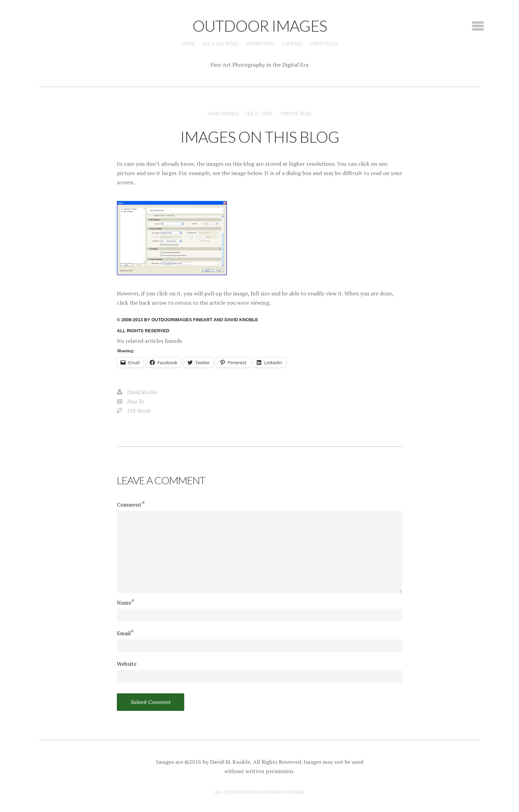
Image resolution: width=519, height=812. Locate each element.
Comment (131, 504)
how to (136, 401)
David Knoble (223, 113)
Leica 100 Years (220, 44)
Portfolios (324, 44)
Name (126, 602)
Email (125, 633)
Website (127, 664)
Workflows (260, 44)
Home (188, 44)
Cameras (292, 44)
